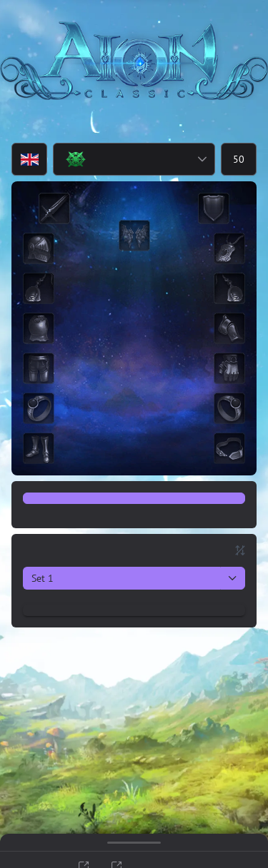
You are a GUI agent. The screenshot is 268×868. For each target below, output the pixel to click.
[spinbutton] (239, 159)
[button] (202, 159)
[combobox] (121, 159)
